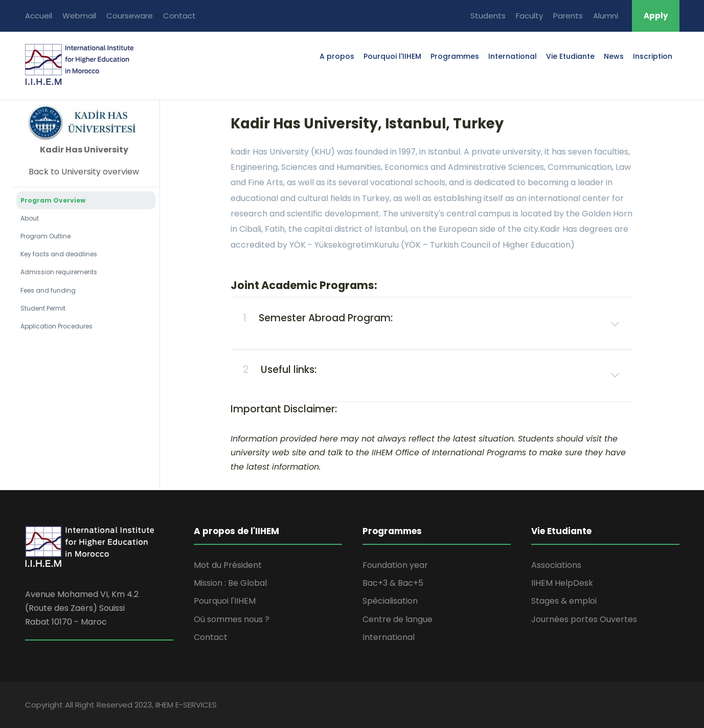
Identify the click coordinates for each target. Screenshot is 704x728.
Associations (556, 565)
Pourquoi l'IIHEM (392, 56)
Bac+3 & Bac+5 (393, 583)
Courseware (130, 16)
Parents (568, 16)
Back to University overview (84, 172)
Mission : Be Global (230, 583)
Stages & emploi (564, 601)
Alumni (606, 16)
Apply (656, 16)
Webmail (79, 16)
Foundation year (395, 565)
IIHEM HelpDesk (562, 583)
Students (488, 16)
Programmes (455, 56)
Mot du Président (228, 565)
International (513, 56)
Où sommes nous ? (232, 619)
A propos (337, 56)
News (614, 56)
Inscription (653, 56)
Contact (179, 16)
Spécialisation (390, 601)
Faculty (529, 16)
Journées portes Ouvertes (584, 619)
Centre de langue (398, 619)
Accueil (39, 16)
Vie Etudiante (570, 56)
